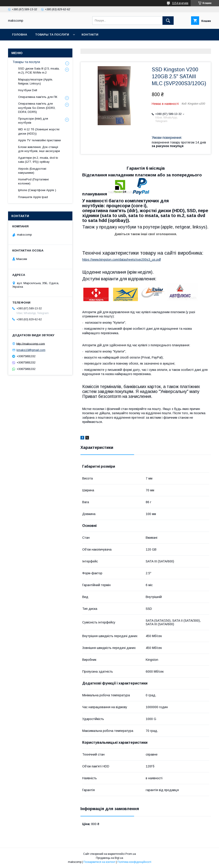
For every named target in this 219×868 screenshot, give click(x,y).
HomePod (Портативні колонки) (33, 181)
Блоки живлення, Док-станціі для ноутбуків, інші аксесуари (39, 149)
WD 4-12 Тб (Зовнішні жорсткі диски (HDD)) (39, 131)
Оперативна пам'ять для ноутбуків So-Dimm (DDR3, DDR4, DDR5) (37, 108)
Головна (20, 35)
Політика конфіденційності (134, 862)
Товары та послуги (52, 35)
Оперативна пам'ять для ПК (38, 97)
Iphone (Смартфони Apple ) (37, 190)
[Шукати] (168, 21)
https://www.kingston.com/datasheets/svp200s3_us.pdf (121, 260)
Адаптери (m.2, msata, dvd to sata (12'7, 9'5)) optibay (38, 160)
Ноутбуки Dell (28, 90)
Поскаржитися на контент (99, 862)
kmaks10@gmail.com (31, 350)
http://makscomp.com (31, 343)
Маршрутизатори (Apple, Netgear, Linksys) (35, 81)
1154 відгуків (180, 3)
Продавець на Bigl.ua (109, 858)
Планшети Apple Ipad (33, 197)
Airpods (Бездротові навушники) (32, 171)
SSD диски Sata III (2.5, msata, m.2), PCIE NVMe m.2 (39, 71)
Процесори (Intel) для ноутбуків (33, 121)
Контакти (90, 35)
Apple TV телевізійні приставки (39, 140)
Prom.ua (131, 854)
